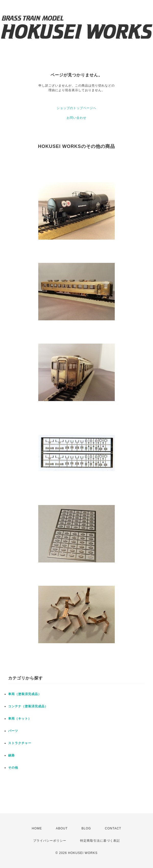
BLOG (86, 828)
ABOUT (62, 828)
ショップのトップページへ (76, 108)
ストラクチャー (20, 743)
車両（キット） (20, 719)
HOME (37, 828)
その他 (13, 768)
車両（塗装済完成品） (25, 694)
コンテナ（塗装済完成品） (28, 706)
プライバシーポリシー (50, 841)
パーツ (13, 731)
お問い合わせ (76, 118)
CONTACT (113, 828)
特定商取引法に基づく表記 (100, 841)
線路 (11, 755)
